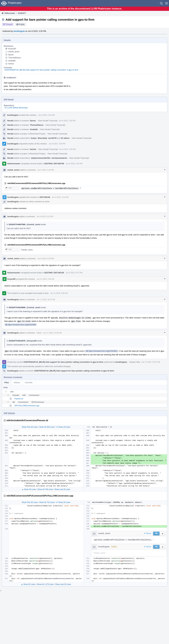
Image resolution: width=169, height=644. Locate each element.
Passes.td (19, 399)
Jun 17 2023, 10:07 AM (46, 300)
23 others (65, 138)
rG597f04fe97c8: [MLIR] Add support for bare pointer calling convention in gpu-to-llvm (41, 70)
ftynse (11, 55)
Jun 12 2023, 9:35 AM (45, 279)
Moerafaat (42, 138)
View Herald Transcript (48, 121)
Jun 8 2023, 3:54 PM (74, 164)
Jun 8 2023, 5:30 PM (46, 170)
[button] (167, 3)
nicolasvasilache (59, 158)
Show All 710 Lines (47, 502)
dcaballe (12, 61)
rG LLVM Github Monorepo (16, 108)
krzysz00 (12, 49)
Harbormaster (14, 164)
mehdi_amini (14, 52)
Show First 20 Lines (30, 427)
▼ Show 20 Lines (63, 427)
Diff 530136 (45, 197)
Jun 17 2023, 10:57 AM (151, 362)
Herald (10, 121)
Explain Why (135, 362)
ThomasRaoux (15, 58)
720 (8, 188)
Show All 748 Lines (45, 489)
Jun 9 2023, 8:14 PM (60, 197)
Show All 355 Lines (47, 427)
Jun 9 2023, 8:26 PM (46, 259)
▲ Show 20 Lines (29, 489)
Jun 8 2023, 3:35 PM (46, 115)
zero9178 (52, 138)
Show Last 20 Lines (62, 489)
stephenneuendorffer (41, 158)
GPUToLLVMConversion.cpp (27, 406)
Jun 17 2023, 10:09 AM (52, 333)
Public (22, 24)
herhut (11, 64)
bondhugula (19, 31)
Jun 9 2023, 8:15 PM (45, 217)
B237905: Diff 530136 (54, 273)
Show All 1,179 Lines (45, 584)
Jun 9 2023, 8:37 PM (74, 273)
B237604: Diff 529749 (54, 164)
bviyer (34, 138)
